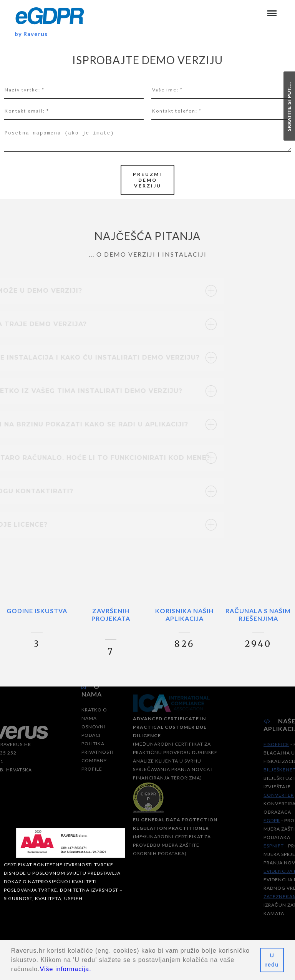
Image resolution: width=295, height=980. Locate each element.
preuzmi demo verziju (147, 180)
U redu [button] (272, 960)
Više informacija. (66, 969)
